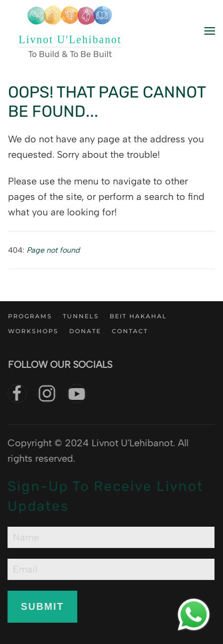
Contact (130, 331)
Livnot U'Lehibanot (70, 39)
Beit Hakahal (138, 316)
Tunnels (81, 316)
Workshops (33, 331)
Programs (30, 316)
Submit (42, 607)
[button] (210, 31)
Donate (85, 331)
